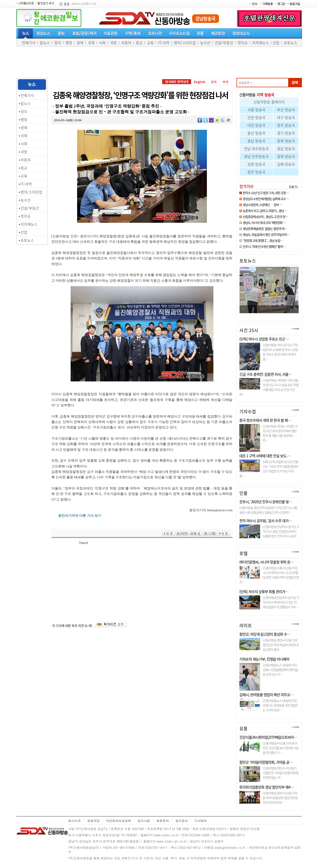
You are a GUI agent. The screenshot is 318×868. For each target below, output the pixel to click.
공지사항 (144, 821)
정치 (58, 43)
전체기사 (29, 43)
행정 (69, 43)
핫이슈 (243, 43)
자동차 (126, 43)
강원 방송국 (256, 164)
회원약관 (93, 821)
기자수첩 (248, 411)
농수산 (205, 43)
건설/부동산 (224, 43)
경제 (80, 43)
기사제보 (201, 821)
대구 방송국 (286, 117)
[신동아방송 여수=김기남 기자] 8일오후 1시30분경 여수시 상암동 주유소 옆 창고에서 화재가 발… (280, 352)
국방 (113, 43)
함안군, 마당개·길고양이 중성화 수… (265, 634)
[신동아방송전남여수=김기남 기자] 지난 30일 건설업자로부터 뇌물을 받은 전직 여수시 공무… (281, 531)
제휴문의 (163, 821)
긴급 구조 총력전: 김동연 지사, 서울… (266, 374)
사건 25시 (249, 330)
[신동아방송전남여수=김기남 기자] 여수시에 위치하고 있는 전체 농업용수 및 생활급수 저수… (281, 602)
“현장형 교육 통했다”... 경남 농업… (263, 241)
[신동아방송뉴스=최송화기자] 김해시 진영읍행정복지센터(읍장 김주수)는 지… (280, 670)
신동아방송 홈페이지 (269, 102)
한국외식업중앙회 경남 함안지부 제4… (266, 787)
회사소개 (75, 821)
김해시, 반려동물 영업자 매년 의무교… (266, 695)
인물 (243, 493)
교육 (150, 43)
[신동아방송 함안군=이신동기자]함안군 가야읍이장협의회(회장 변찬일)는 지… (281, 773)
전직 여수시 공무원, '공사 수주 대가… (266, 521)
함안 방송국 (256, 172)
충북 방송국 (286, 141)
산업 (276, 43)
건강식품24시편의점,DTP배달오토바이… (268, 737)
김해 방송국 (286, 164)
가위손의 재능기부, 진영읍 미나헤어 (264, 659)
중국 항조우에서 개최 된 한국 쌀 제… (265, 420)
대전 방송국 (256, 125)
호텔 (243, 553)
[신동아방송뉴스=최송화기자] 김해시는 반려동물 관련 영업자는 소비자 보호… (280, 705)
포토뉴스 (290, 43)
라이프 (246, 625)
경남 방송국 (286, 149)
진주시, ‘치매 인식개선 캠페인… (265, 315)
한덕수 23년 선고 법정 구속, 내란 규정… (266, 193)
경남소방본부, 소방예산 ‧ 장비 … (262, 205)
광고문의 (182, 821)
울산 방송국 (256, 133)
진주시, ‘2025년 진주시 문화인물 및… (266, 502)
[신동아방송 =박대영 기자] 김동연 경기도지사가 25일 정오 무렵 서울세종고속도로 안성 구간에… (269, 387)
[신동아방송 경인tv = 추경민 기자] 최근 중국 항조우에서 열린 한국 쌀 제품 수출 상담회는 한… (280, 433)
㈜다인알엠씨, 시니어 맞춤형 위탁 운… (266, 562)
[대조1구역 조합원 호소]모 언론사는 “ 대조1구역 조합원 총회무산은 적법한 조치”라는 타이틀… (269, 469)
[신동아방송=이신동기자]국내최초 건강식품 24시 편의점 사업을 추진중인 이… (281, 748)
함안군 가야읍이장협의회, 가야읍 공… (266, 762)
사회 (102, 43)
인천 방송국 (256, 117)
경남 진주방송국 (256, 156)
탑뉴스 (45, 43)
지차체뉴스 (261, 43)
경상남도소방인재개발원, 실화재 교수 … (266, 199)
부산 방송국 (286, 110)
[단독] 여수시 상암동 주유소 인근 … (264, 339)
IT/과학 (164, 43)
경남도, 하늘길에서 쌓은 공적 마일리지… (266, 235)
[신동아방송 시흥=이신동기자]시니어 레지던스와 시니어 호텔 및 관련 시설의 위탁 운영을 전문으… (269, 575)
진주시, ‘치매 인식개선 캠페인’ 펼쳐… (264, 247)
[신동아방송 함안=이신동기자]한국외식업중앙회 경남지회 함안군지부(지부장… (280, 798)
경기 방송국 (286, 133)
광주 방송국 (286, 125)
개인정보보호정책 (119, 821)
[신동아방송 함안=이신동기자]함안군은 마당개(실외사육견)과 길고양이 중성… (281, 645)
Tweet (84, 543)
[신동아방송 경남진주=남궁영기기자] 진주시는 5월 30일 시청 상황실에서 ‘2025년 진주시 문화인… (268, 510)
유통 (243, 728)
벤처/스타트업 (185, 43)
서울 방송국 (256, 110)
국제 (91, 43)
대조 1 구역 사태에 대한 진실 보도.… (265, 456)
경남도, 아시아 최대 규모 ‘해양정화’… (264, 223)
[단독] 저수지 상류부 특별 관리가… (264, 591)
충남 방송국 (256, 141)
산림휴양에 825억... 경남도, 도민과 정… (265, 217)
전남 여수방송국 (256, 149)
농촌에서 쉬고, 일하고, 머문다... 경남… (265, 211)
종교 (139, 43)
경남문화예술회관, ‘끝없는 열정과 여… (265, 229)
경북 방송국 (286, 156)
